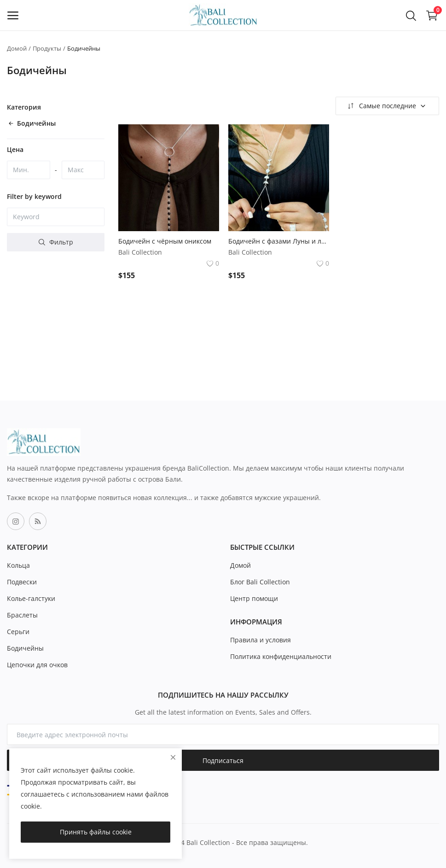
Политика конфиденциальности (281, 656)
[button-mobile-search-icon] (411, 15)
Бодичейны (25, 648)
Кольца (18, 565)
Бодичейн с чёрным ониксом (165, 241)
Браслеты (22, 615)
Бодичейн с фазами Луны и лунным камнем (279, 241)
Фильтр (56, 242)
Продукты (47, 48)
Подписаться (223, 760)
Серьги (18, 632)
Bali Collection (140, 252)
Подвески (22, 582)
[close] (173, 757)
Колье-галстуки (31, 598)
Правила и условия (261, 640)
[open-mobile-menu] (13, 15)
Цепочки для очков (37, 665)
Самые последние (386, 106)
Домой (17, 48)
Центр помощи (254, 598)
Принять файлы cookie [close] (96, 832)
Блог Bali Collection (260, 582)
